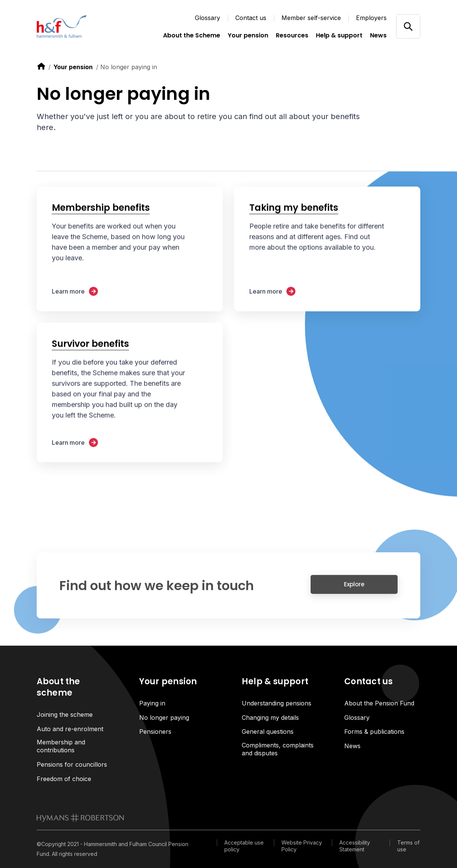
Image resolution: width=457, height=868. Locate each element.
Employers (371, 18)
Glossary (208, 18)
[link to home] (41, 66)
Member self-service (311, 18)
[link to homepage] (80, 818)
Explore (354, 588)
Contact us (251, 18)
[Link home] (75, 26)
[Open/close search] (408, 26)
